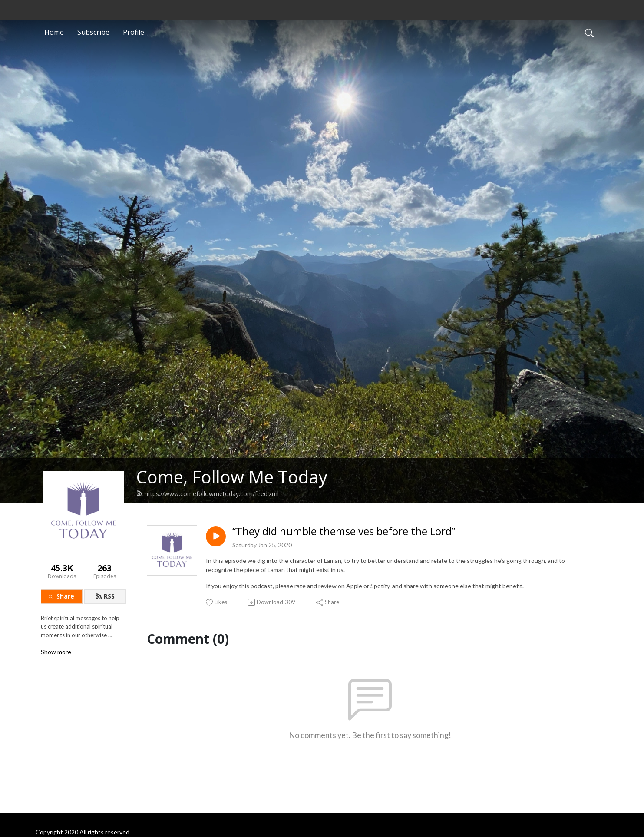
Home (54, 32)
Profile (134, 32)
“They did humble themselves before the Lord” (344, 531)
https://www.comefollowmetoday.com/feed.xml (208, 494)
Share (61, 596)
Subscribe (93, 32)
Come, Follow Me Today (232, 477)
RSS (105, 596)
